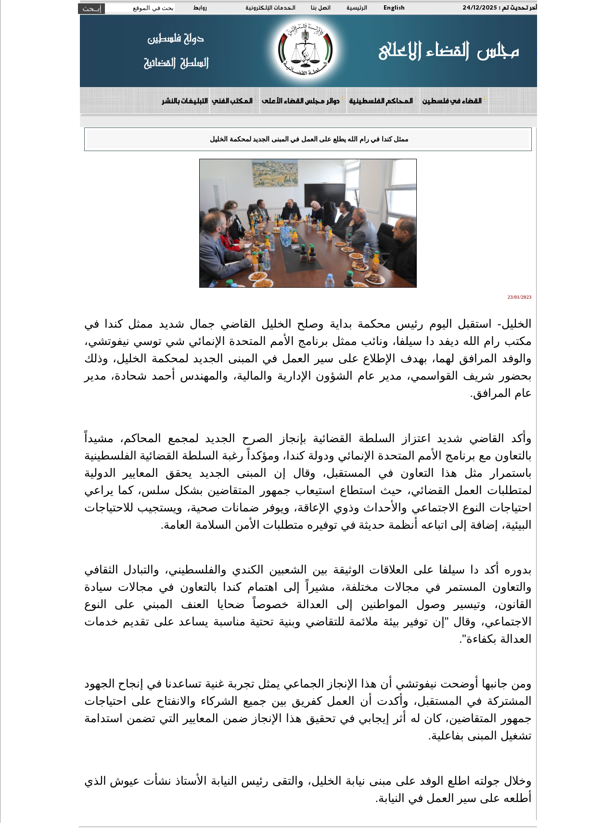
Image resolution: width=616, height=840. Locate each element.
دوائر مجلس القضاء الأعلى (303, 100)
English (394, 7)
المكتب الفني (234, 100)
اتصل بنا (321, 7)
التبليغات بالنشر (184, 101)
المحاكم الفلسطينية (383, 100)
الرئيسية (357, 7)
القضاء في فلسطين (454, 100)
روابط (200, 7)
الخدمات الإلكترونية (270, 7)
